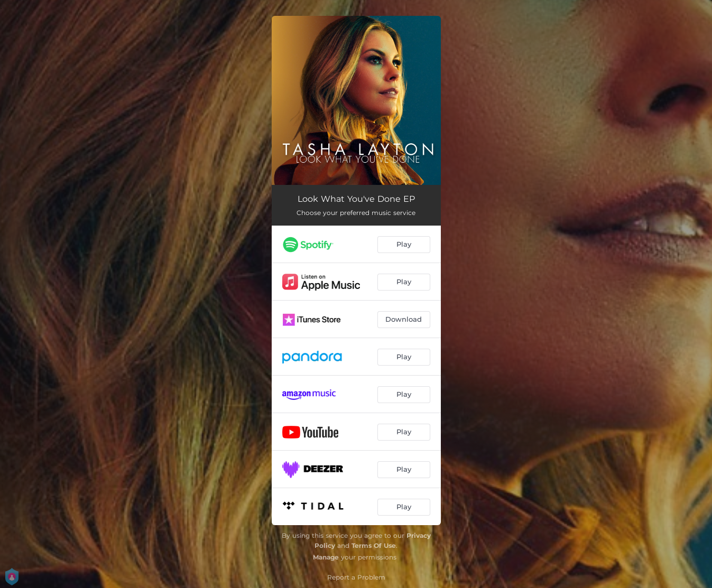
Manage (326, 557)
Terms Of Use (374, 545)
